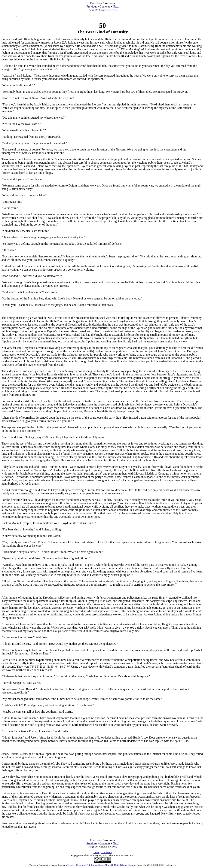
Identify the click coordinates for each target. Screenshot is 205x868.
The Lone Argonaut (38, 865)
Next (116, 6)
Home (96, 852)
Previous (92, 6)
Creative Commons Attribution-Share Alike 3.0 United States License (101, 865)
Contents (105, 6)
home (107, 852)
